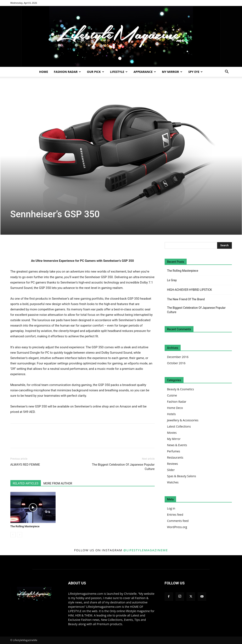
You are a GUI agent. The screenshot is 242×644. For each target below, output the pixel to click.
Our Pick (95, 72)
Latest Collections (179, 426)
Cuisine (172, 395)
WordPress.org (177, 527)
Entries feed (175, 515)
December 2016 (178, 357)
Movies (172, 433)
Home (44, 72)
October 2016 (176, 363)
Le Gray (172, 280)
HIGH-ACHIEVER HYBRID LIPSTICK (190, 290)
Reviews (173, 464)
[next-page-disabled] (20, 535)
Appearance (145, 72)
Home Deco (175, 408)
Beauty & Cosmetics (181, 389)
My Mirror (172, 72)
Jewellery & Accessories (183, 420)
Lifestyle (119, 72)
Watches (173, 482)
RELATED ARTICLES (26, 483)
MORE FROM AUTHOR (58, 483)
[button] (227, 72)
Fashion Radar (67, 72)
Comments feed (178, 521)
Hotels (171, 414)
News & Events (177, 445)
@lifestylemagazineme (146, 550)
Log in (171, 508)
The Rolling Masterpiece (25, 526)
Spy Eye (195, 72)
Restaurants (175, 457)
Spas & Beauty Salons (182, 476)
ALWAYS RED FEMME (25, 465)
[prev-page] (13, 535)
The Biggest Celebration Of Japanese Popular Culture (123, 467)
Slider (171, 470)
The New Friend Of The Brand (186, 299)
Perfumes (174, 451)
